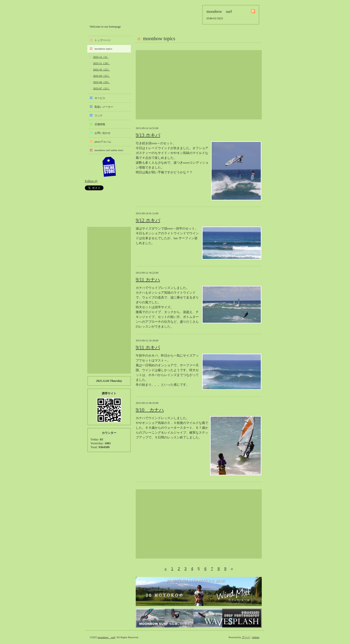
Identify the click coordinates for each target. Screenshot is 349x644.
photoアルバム (103, 142)
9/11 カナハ (148, 280)
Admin (256, 637)
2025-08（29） (102, 82)
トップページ (103, 40)
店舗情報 (100, 124)
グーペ (246, 637)
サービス (100, 98)
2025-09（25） (102, 76)
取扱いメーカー (104, 107)
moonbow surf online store (109, 150)
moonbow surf (116, 14)
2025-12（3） (101, 57)
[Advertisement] (199, 85)
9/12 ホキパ (148, 220)
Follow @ (91, 181)
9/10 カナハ (150, 410)
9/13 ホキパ (148, 135)
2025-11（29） (101, 63)
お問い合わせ (103, 133)
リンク (99, 115)
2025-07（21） (102, 88)
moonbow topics (103, 49)
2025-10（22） (102, 69)
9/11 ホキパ (148, 347)
